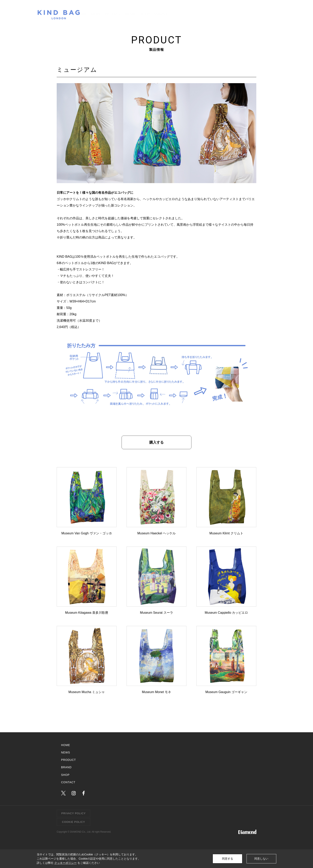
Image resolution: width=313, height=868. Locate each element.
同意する (228, 859)
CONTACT (260, 14)
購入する (156, 442)
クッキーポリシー (65, 863)
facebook (84, 793)
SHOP (230, 14)
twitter (63, 793)
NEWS (164, 14)
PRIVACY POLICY (73, 813)
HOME (145, 14)
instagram (74, 793)
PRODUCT (187, 14)
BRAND (210, 14)
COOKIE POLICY (74, 822)
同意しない (261, 859)
